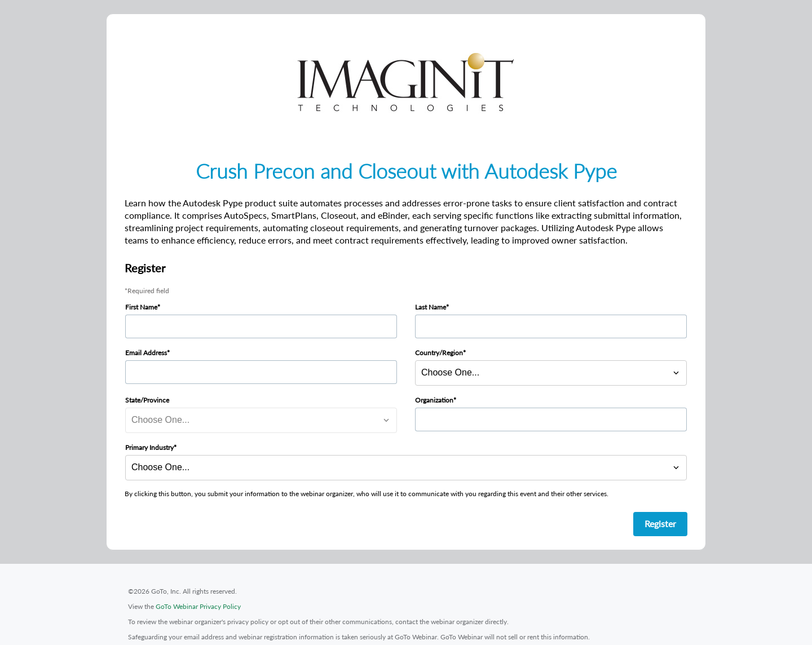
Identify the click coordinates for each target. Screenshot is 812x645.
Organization (434, 400)
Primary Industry (149, 447)
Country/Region (439, 353)
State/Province (147, 400)
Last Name (431, 307)
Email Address (146, 353)
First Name (141, 307)
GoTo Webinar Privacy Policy (198, 606)
